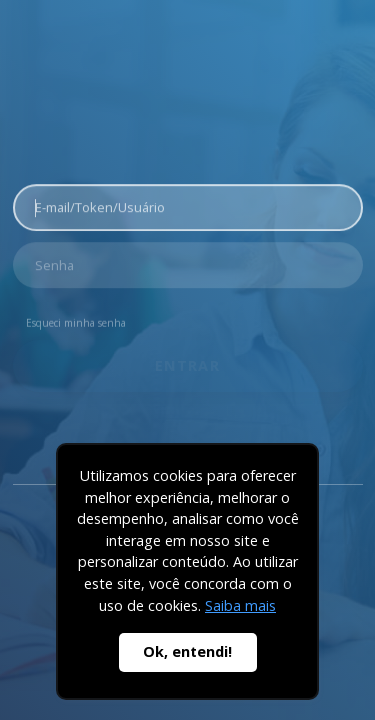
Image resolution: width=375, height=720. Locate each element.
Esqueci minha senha (76, 319)
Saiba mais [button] (240, 605)
